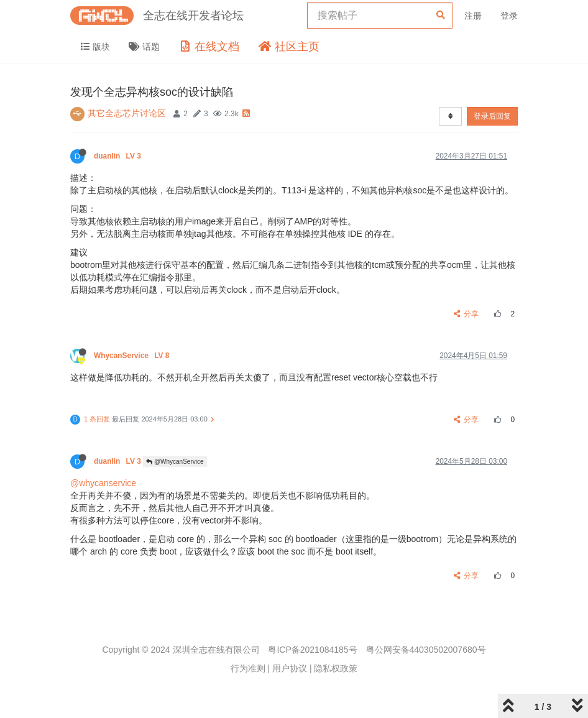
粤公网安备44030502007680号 (426, 650)
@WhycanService (175, 462)
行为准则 (248, 668)
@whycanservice (103, 483)
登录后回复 (492, 116)
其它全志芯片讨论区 (127, 113)
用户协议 (290, 668)
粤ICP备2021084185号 (312, 650)
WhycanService (133, 356)
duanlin (118, 156)
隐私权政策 (336, 668)
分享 (466, 314)
